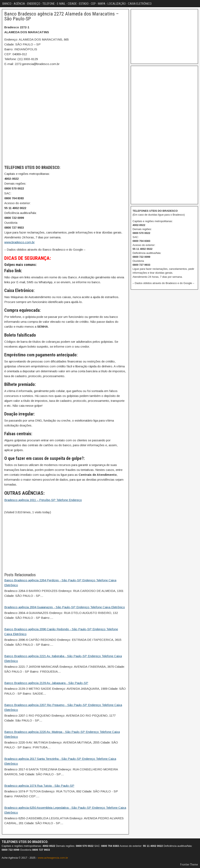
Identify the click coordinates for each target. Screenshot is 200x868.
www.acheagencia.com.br (53, 858)
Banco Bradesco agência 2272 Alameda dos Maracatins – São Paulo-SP (62, 16)
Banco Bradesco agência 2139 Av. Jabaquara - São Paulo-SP (46, 683)
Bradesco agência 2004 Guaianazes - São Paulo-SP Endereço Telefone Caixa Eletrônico (65, 607)
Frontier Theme (189, 865)
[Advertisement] (65, 543)
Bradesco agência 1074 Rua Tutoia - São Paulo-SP (39, 786)
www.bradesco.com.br (19, 242)
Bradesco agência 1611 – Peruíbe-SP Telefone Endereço (43, 500)
